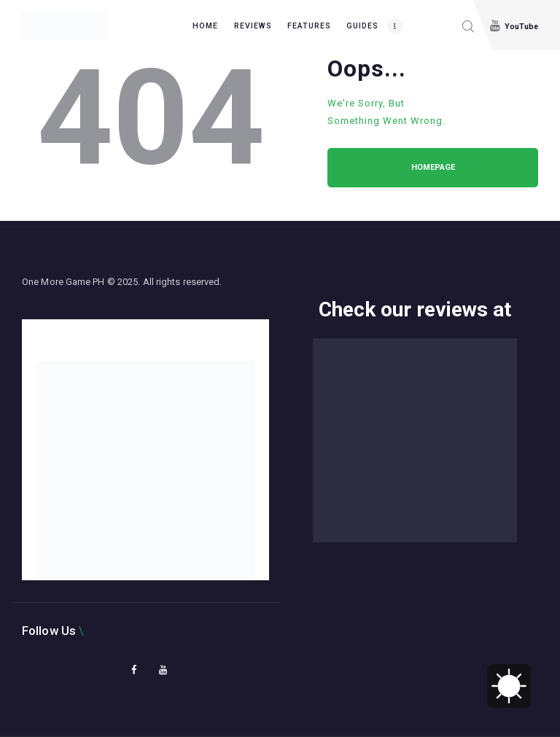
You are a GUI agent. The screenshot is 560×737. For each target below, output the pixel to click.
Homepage (433, 167)
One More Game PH (63, 282)
